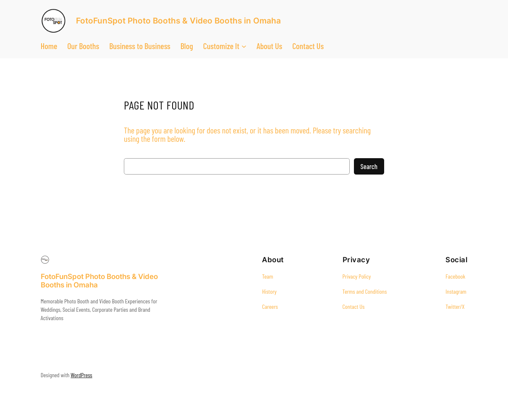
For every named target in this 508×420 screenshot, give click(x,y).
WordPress (81, 375)
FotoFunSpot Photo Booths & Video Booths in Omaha (178, 21)
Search (369, 166)
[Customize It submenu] (244, 46)
